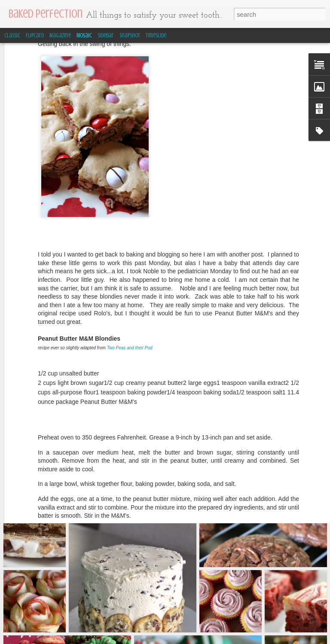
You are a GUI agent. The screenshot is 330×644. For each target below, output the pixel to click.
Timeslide (156, 35)
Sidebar (106, 35)
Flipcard (35, 35)
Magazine (60, 35)
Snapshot (130, 35)
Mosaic (84, 35)
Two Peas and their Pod (130, 300)
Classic (12, 35)
